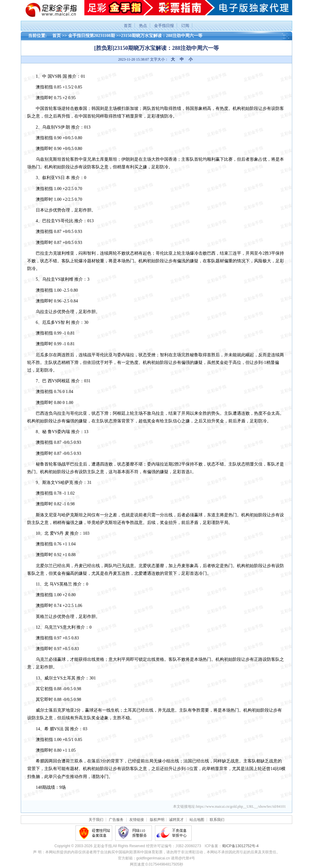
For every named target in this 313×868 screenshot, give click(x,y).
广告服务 (116, 820)
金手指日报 (164, 26)
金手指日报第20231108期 (92, 36)
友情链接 (137, 820)
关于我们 (96, 820)
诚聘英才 (176, 820)
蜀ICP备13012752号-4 (240, 846)
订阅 (185, 26)
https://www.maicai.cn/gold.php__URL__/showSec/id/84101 (241, 806)
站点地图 (197, 820)
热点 (143, 26)
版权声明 (157, 820)
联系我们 (217, 820)
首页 (128, 26)
